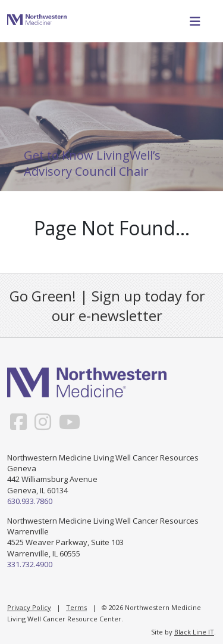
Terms (76, 607)
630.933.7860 (30, 501)
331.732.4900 (30, 564)
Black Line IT (194, 632)
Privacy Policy (29, 607)
